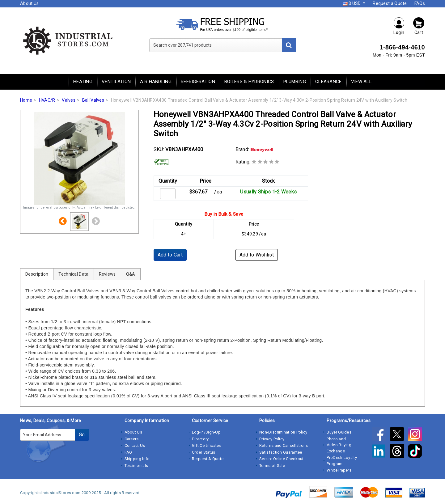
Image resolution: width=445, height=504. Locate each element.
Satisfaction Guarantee (281, 452)
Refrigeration (198, 82)
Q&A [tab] (131, 274)
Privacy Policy (272, 439)
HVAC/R (47, 100)
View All (361, 82)
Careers (132, 439)
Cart (419, 26)
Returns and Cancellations (284, 445)
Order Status (204, 452)
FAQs (420, 3)
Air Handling (156, 82)
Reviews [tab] (107, 274)
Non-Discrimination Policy (283, 432)
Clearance (328, 82)
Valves (69, 100)
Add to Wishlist (257, 255)
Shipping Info (137, 459)
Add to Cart (170, 255)
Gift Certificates (207, 445)
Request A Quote (208, 459)
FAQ (128, 452)
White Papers (339, 470)
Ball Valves (93, 100)
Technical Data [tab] (73, 274)
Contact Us (135, 445)
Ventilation (116, 82)
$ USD (352, 3)
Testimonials (136, 466)
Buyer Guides (339, 432)
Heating (83, 82)
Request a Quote (390, 3)
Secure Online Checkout (282, 459)
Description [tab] (37, 274)
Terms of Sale (272, 466)
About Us (29, 3)
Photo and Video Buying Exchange (339, 445)
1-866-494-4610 (402, 47)
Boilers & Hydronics (249, 82)
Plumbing (295, 82)
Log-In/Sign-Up (206, 432)
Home (26, 100)
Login (399, 26)
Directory (200, 439)
